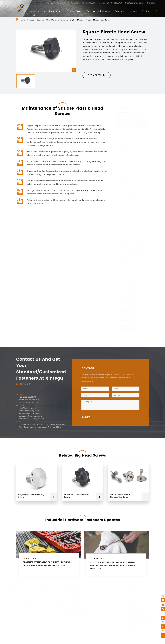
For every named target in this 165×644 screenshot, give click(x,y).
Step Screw (125, 264)
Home (22, 20)
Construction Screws (129, 232)
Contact (146, 11)
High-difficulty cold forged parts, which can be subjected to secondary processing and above (81, 618)
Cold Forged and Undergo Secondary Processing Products (132, 246)
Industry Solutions (53, 11)
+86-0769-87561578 (59, 3)
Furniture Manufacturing (51, 600)
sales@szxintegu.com (26, 408)
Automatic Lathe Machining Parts (132, 271)
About (134, 11)
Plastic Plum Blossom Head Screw (77, 498)
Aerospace (46, 617)
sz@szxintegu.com (136, 3)
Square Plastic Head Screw (98, 20)
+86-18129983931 (133, 598)
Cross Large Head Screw (131, 184)
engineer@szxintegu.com (27, 413)
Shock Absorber (71, 602)
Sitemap (92, 642)
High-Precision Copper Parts (131, 301)
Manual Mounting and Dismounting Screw (120, 498)
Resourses (120, 11)
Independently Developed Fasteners (129, 114)
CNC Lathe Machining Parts (132, 237)
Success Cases (74, 11)
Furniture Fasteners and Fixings (129, 319)
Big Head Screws (77, 20)
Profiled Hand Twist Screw (132, 218)
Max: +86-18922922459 (112, 3)
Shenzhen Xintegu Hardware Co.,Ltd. (33, 642)
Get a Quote (97, 75)
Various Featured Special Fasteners (128, 310)
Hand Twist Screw (128, 195)
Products (34, 11)
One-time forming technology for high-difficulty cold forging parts (81, 607)
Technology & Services (99, 11)
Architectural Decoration (51, 603)
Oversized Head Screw (130, 157)
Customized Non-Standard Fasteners (52, 20)
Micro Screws (126, 130)
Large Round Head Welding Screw (31, 498)
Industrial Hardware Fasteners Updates (83, 518)
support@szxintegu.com (27, 411)
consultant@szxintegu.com (28, 416)
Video (106, 602)
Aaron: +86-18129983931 (85, 3)
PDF (105, 605)
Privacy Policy (105, 642)
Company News (110, 612)
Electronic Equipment (50, 607)
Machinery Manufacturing (47, 612)
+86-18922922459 (133, 601)
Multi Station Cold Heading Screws (132, 256)
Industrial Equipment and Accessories (130, 328)
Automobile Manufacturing (47, 622)
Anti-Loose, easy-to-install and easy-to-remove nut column (82, 597)
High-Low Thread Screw (75, 612)
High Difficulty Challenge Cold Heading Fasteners (131, 280)
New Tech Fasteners (129, 287)
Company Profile (110, 609)
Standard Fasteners (129, 293)
